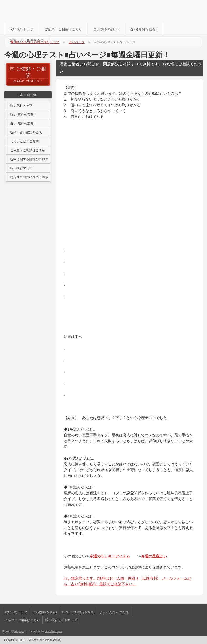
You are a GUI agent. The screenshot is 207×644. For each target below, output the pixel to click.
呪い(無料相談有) (106, 29)
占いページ (77, 42)
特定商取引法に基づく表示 (29, 177)
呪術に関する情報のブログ (29, 159)
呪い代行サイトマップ (61, 620)
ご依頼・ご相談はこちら (63, 29)
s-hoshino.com (53, 631)
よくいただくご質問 (24, 141)
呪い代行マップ (21, 168)
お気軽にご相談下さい (28, 74)
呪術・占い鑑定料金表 (27, 41)
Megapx (19, 631)
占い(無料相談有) (144, 29)
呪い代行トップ (22, 29)
